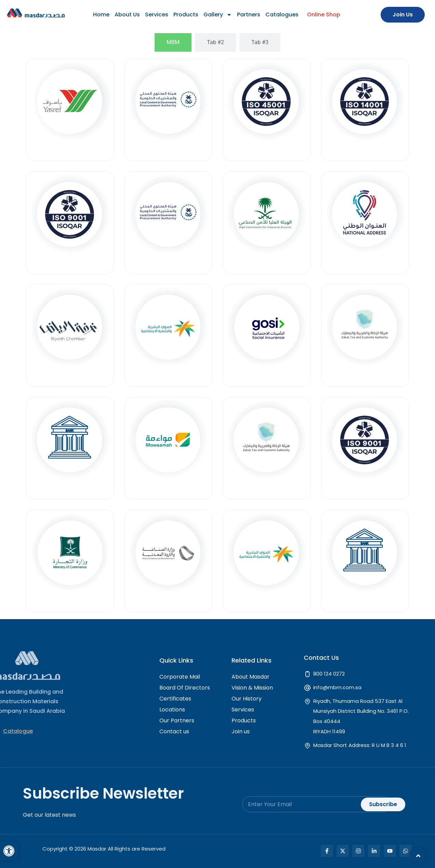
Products (186, 15)
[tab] (173, 42)
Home (101, 15)
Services (157, 15)
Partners (249, 15)
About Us (127, 15)
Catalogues (282, 15)
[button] (9, 851)
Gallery (218, 15)
